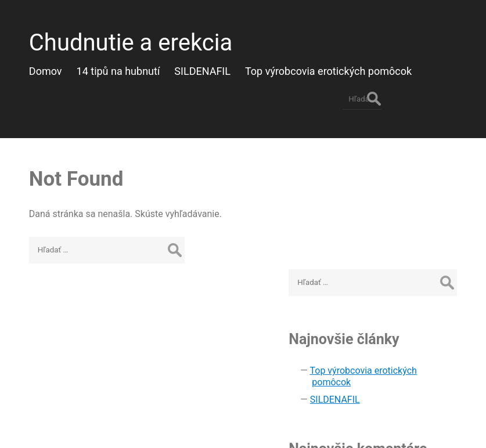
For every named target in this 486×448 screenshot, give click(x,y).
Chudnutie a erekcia (126, 38)
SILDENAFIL (217, 66)
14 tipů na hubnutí (133, 66)
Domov (60, 66)
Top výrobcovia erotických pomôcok (343, 66)
